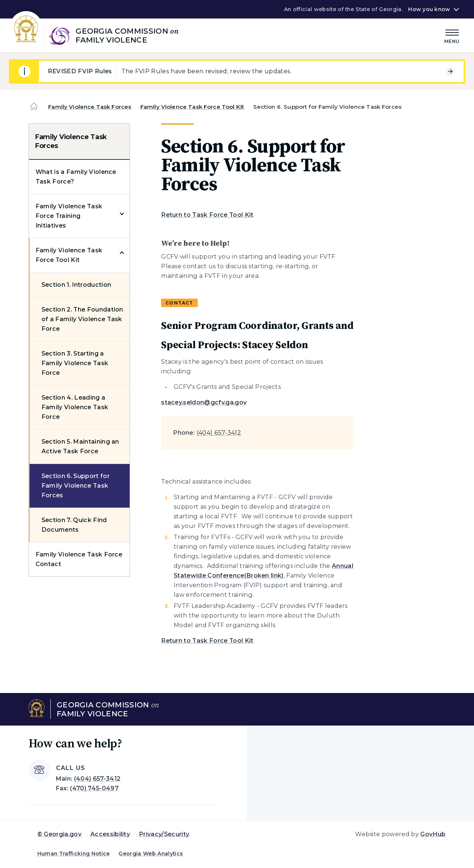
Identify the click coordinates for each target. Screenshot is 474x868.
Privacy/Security (164, 834)
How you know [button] (429, 9)
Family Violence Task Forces (90, 107)
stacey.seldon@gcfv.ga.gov (204, 402)
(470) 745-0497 (94, 788)
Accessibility (110, 834)
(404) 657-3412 (219, 433)
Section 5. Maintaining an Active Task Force (80, 446)
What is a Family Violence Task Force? (76, 177)
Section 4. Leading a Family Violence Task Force (75, 407)
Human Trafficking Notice (74, 854)
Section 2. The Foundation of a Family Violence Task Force (82, 319)
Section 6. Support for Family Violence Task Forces (76, 486)
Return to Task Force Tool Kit (207, 215)
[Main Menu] (452, 35)
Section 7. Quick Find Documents (74, 525)
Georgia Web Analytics (151, 854)
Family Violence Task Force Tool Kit (192, 107)
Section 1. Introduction (76, 285)
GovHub (433, 834)
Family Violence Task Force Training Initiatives (69, 216)
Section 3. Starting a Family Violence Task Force (75, 363)
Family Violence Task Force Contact (79, 559)
